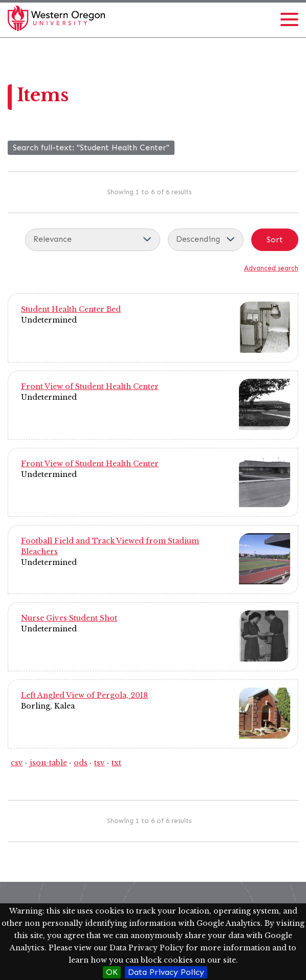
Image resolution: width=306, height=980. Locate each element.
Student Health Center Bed (71, 309)
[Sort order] (206, 240)
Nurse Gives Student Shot (69, 618)
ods (81, 763)
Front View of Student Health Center (90, 386)
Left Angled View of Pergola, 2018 (84, 695)
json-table (48, 763)
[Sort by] (93, 240)
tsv (100, 763)
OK (112, 972)
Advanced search (271, 268)
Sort (275, 240)
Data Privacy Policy (166, 972)
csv (17, 763)
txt (116, 763)
